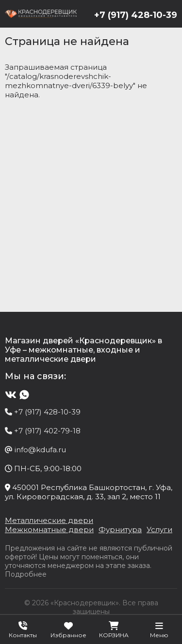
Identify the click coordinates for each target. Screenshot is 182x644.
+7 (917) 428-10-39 (136, 15)
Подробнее (26, 574)
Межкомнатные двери (49, 529)
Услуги (159, 529)
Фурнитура (120, 529)
